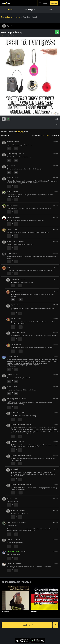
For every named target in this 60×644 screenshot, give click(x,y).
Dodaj (10, 9)
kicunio (9, 356)
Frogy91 (9, 191)
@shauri (14, 282)
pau (8, 166)
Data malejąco (46, 136)
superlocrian (15, 412)
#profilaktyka (12, 35)
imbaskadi (14, 442)
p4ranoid (10, 178)
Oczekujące (30, 9)
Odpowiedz (56, 142)
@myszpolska (16, 294)
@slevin (14, 513)
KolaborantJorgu (12, 154)
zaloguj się (19, 132)
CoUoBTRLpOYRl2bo (14, 522)
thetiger (10, 205)
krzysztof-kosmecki (13, 551)
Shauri (9, 267)
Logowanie (46, 3)
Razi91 (9, 387)
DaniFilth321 (11, 563)
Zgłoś (57, 124)
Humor (17, 17)
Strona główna (6, 17)
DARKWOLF (11, 539)
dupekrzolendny (12, 241)
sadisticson (11, 217)
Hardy (9, 229)
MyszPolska (15, 279)
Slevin (9, 498)
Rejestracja (54, 3)
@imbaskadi (15, 459)
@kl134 (13, 416)
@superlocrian (16, 428)
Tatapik (9, 375)
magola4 (10, 142)
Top (50, 9)
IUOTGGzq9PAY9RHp (14, 399)
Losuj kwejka (56, 626)
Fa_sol (9, 253)
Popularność (55, 136)
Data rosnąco (36, 136)
